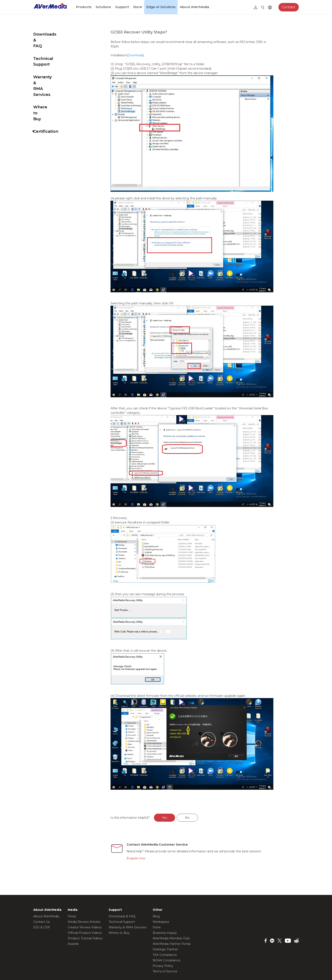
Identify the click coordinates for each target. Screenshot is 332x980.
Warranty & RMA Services (50, 62)
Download (145, 55)
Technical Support (52, 47)
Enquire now (146, 833)
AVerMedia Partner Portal (172, 919)
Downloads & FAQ (52, 34)
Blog (156, 892)
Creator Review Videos (85, 903)
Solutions (103, 7)
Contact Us (41, 897)
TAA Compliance (165, 930)
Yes (174, 793)
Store (138, 7)
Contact (289, 7)
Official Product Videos (85, 908)
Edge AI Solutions (161, 7)
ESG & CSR (41, 903)
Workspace (161, 897)
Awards (73, 919)
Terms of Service (165, 947)
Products (84, 7)
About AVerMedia (194, 7)
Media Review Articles (84, 897)
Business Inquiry (165, 908)
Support (122, 7)
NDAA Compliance (167, 936)
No (197, 793)
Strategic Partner (165, 925)
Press (72, 892)
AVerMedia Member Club (171, 914)
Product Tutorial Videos (85, 914)
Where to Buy (47, 78)
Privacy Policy (163, 941)
